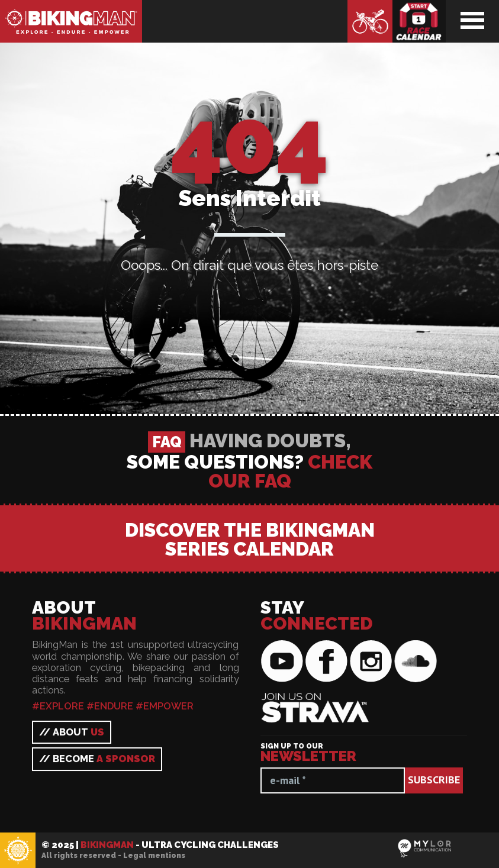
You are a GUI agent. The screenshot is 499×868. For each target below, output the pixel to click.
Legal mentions (154, 856)
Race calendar (419, 21)
